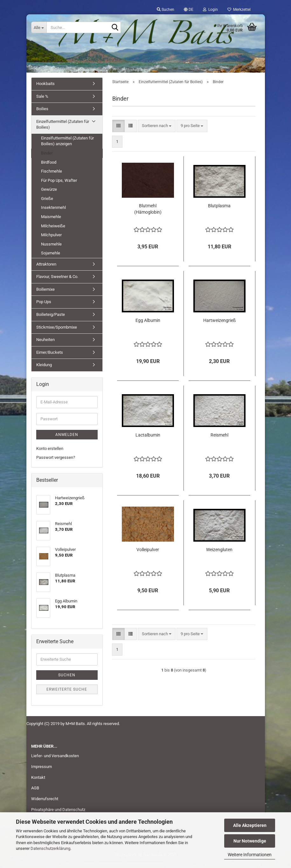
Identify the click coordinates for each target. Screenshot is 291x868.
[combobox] (157, 131)
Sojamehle (51, 258)
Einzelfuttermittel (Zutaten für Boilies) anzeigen (67, 146)
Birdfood (49, 168)
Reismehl (219, 440)
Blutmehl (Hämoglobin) (148, 214)
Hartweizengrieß (219, 326)
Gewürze (49, 195)
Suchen (67, 680)
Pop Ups (44, 307)
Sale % (42, 102)
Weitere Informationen (250, 855)
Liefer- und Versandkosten (55, 761)
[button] (189, 10)
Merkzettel (239, 10)
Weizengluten (219, 555)
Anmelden (67, 440)
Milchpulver (51, 240)
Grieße (47, 204)
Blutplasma (219, 211)
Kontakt (38, 783)
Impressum (42, 772)
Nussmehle (51, 249)
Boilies (42, 114)
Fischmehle (52, 177)
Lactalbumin (148, 440)
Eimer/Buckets (50, 358)
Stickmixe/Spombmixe (57, 333)
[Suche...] (39, 27)
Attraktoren (46, 270)
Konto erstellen (50, 454)
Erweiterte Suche (67, 694)
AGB (35, 793)
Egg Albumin (148, 326)
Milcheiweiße (53, 231)
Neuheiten (45, 345)
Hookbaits (45, 89)
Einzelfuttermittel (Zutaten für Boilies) (63, 130)
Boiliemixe (45, 295)
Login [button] (210, 10)
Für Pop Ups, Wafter (59, 186)
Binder (47, 158)
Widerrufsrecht (45, 804)
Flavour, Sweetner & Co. (57, 282)
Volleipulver (148, 555)
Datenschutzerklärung (50, 848)
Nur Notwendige (250, 841)
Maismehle (51, 222)
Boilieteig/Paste (51, 320)
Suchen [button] (166, 10)
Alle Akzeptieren (250, 825)
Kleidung (44, 370)
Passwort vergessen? (56, 463)
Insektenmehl (53, 213)
